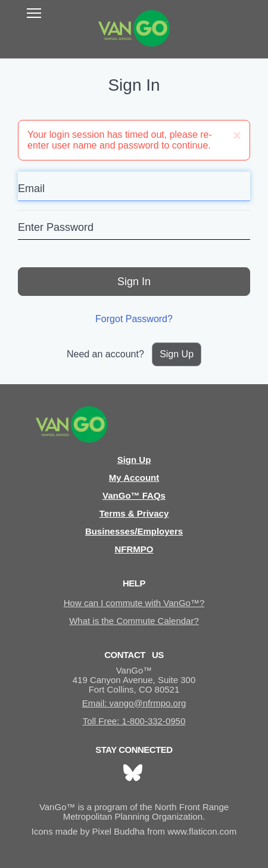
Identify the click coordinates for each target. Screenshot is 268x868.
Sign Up (177, 354)
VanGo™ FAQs (134, 495)
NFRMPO (134, 549)
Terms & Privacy (134, 513)
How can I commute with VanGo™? (134, 603)
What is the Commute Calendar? (134, 621)
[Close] (237, 135)
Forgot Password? (134, 319)
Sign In (134, 282)
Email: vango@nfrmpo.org (134, 703)
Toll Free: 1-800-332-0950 (134, 721)
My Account (134, 478)
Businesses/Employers (134, 531)
